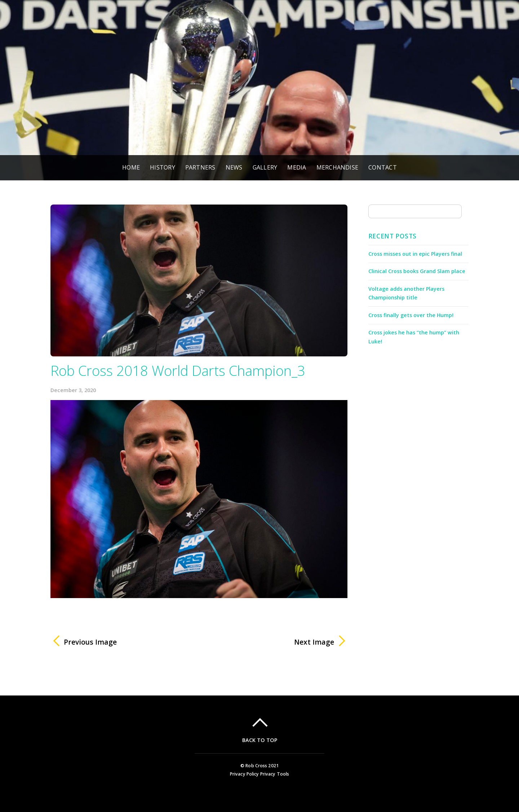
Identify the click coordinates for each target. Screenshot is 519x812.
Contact (383, 167)
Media (297, 167)
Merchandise (338, 167)
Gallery (265, 167)
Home (131, 167)
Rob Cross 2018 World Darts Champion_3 (178, 370)
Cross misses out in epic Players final (415, 254)
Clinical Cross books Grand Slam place (417, 271)
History (163, 167)
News (234, 167)
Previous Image (90, 642)
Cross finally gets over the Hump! (411, 315)
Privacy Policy (245, 774)
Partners (200, 167)
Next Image (271, 642)
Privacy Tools (275, 774)
